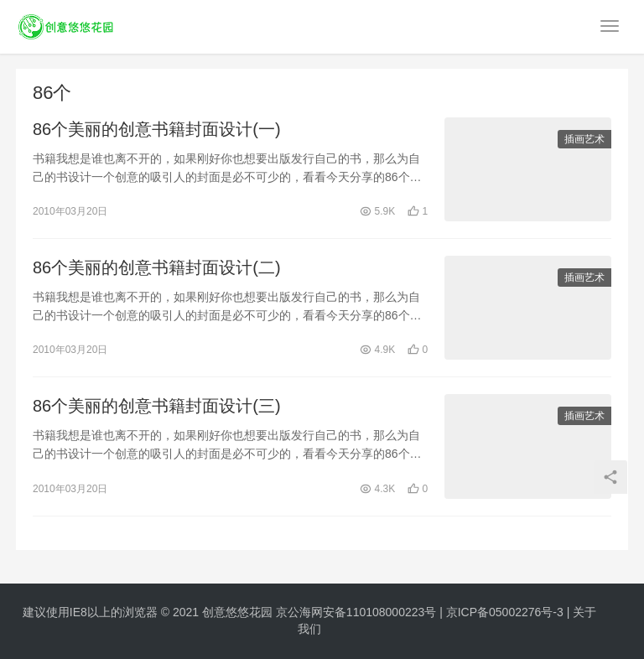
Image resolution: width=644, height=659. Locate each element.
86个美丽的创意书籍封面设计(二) (157, 267)
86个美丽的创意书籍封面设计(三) (157, 406)
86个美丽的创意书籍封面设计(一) (157, 129)
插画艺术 (584, 139)
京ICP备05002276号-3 (505, 612)
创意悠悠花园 (237, 612)
